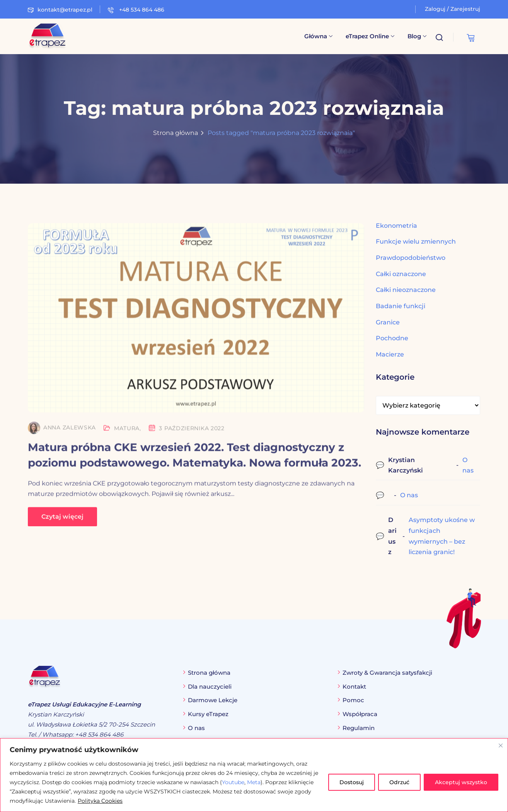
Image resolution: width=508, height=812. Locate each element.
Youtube (233, 782)
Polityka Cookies (100, 801)
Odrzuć (399, 782)
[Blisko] (501, 745)
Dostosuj (352, 782)
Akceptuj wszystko (461, 782)
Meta (254, 782)
